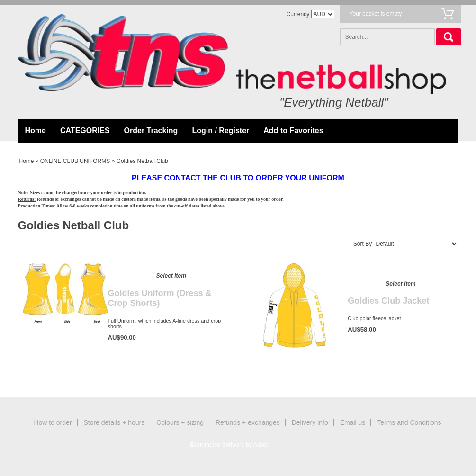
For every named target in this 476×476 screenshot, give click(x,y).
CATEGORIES (85, 130)
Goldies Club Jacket (388, 301)
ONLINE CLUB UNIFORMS (75, 161)
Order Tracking (151, 130)
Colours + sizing (180, 422)
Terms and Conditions (409, 422)
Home (36, 130)
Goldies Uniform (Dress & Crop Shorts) (160, 298)
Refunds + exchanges (248, 422)
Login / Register (220, 130)
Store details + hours (114, 422)
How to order (53, 422)
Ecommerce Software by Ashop (229, 445)
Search (449, 37)
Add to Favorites (293, 130)
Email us (353, 422)
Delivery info (310, 422)
